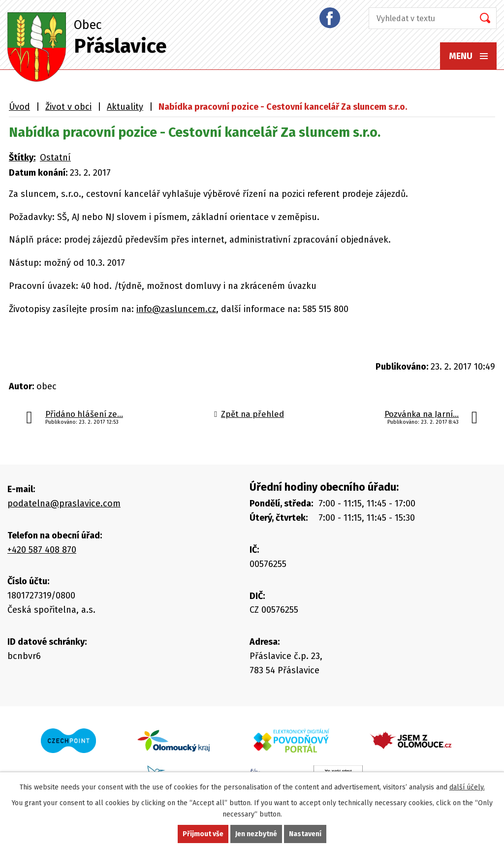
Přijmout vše (203, 834)
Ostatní (55, 157)
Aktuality (125, 107)
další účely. (467, 787)
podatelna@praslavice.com (64, 503)
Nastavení (305, 834)
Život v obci (68, 107)
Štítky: (22, 157)
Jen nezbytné (256, 834)
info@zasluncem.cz (176, 309)
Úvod (19, 107)
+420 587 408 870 (42, 550)
